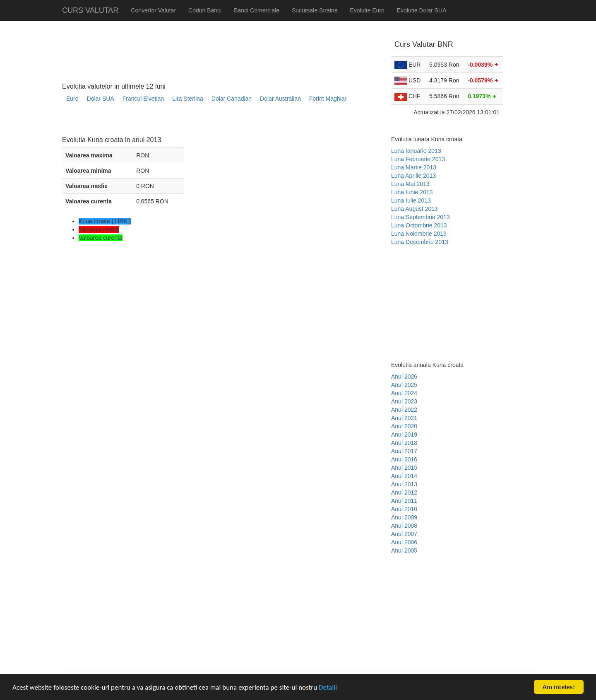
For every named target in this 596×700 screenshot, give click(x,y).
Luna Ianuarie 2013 (416, 151)
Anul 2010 (404, 509)
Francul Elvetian (143, 99)
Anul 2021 (404, 418)
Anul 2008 (404, 526)
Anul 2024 (404, 393)
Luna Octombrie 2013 (419, 225)
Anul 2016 (404, 459)
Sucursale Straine (315, 10)
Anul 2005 (404, 550)
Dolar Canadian (232, 99)
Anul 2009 (404, 517)
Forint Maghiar (328, 99)
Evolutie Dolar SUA (422, 10)
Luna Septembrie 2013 (421, 217)
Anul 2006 (404, 542)
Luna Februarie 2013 (418, 159)
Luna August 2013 (415, 209)
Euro (72, 99)
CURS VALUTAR (90, 10)
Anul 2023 (404, 401)
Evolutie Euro (367, 10)
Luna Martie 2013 (414, 167)
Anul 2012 (404, 492)
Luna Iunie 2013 (412, 192)
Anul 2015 (404, 468)
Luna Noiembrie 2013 (419, 234)
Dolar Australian (280, 99)
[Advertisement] (213, 122)
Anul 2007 (404, 534)
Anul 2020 (404, 426)
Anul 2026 (404, 377)
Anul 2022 (404, 410)
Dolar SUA (101, 99)
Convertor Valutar (153, 10)
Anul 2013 (404, 484)
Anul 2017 (404, 451)
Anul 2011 (404, 501)
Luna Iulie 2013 (411, 200)
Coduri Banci (205, 10)
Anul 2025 (404, 385)
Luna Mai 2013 (410, 184)
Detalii (328, 688)
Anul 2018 (404, 443)
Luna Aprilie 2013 (413, 176)
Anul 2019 (404, 434)
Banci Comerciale (257, 10)
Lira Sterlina (188, 99)
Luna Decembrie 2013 (420, 242)
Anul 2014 (404, 476)
